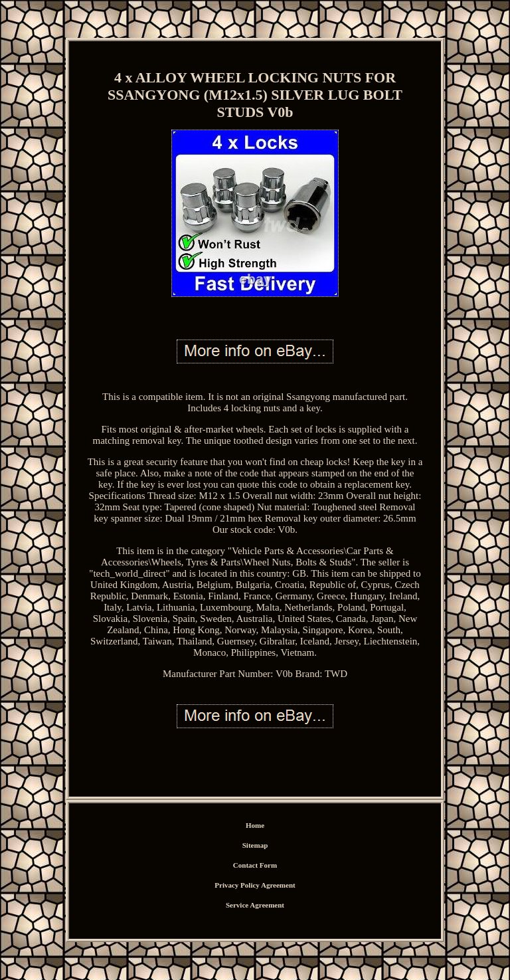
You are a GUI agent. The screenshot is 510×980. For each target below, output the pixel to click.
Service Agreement (255, 905)
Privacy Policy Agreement (255, 885)
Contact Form (255, 865)
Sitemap (255, 845)
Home (255, 825)
